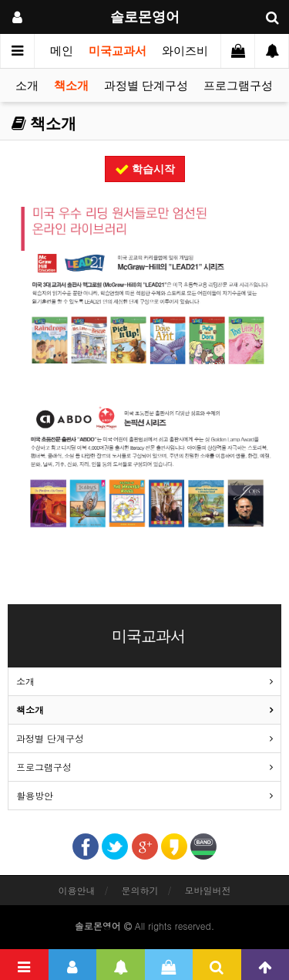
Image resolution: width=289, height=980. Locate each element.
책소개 (71, 86)
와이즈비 (185, 51)
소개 (27, 86)
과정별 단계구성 (146, 86)
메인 (62, 51)
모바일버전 (208, 890)
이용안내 (76, 890)
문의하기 (140, 890)
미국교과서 (118, 51)
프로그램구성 (238, 86)
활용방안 (35, 795)
